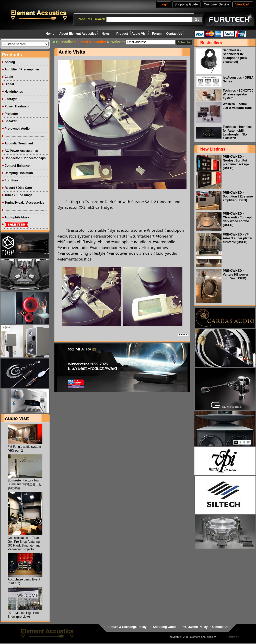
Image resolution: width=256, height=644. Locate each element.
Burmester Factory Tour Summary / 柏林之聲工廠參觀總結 (25, 484)
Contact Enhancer (18, 166)
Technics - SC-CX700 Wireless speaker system (238, 94)
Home (50, 34)
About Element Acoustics (78, 34)
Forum (157, 34)
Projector (11, 114)
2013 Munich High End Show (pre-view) (23, 615)
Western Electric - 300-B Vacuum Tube (237, 106)
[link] (97, 230)
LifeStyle (11, 99)
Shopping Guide (165, 627)
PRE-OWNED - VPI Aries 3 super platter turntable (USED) (238, 238)
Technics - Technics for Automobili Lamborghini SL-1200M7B (237, 133)
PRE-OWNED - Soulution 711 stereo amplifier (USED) (238, 196)
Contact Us (174, 34)
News (106, 34)
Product (122, 34)
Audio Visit (139, 34)
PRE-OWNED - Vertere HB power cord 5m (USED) (236, 275)
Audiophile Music (17, 217)
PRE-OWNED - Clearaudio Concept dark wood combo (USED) (237, 219)
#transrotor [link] (76, 230)
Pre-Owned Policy (195, 627)
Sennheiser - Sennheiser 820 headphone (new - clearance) (236, 56)
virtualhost (246, 637)
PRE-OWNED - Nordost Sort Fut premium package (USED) (236, 162)
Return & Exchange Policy (127, 627)
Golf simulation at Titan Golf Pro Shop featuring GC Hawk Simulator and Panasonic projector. (24, 544)
